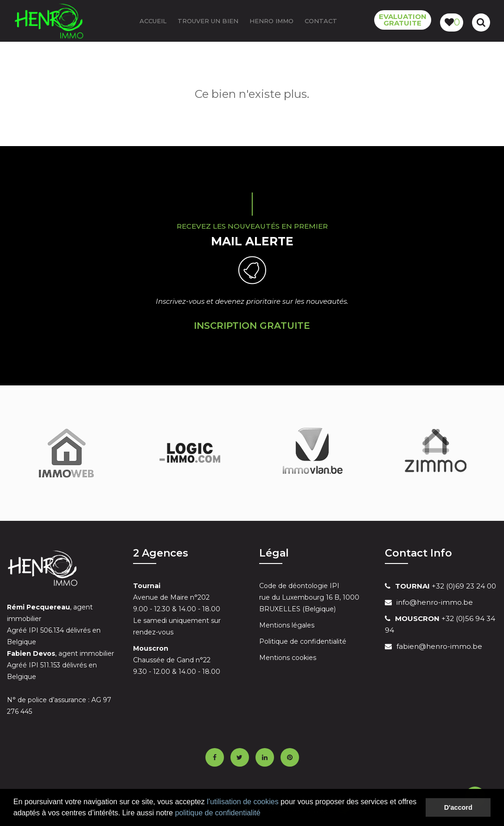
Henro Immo (271, 21)
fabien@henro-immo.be (439, 646)
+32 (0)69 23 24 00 (446, 586)
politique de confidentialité (217, 813)
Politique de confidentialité (303, 641)
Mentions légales (287, 625)
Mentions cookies (288, 658)
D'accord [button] (458, 807)
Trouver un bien (208, 21)
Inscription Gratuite (252, 326)
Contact (321, 21)
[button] (264, 814)
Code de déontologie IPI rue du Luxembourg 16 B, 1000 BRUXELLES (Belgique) (309, 597)
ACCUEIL (153, 21)
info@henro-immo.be (435, 602)
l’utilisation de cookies (243, 802)
